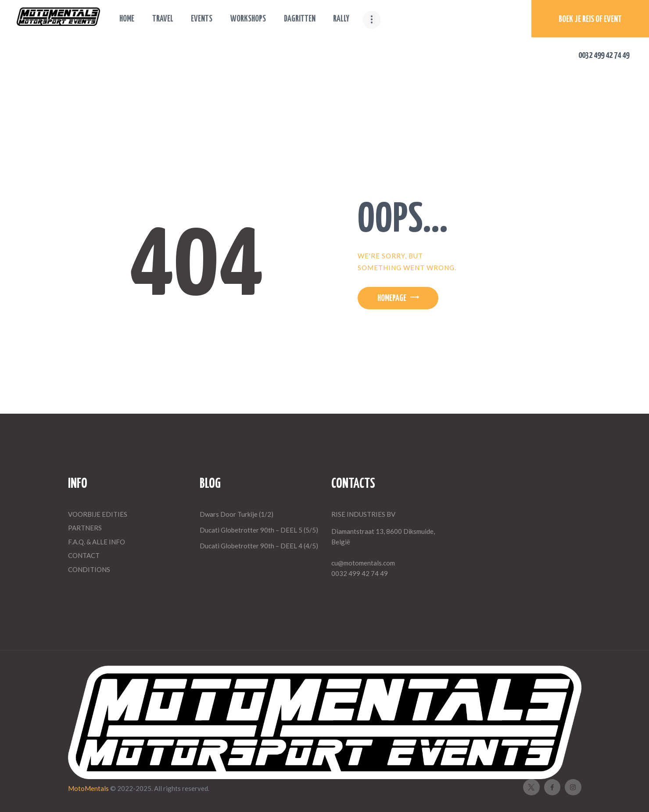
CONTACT (84, 555)
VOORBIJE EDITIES (98, 514)
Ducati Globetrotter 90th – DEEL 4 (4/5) (259, 546)
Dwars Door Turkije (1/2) (237, 514)
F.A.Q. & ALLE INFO (97, 542)
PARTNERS (85, 528)
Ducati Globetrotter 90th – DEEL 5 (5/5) (259, 530)
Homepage (392, 299)
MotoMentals (89, 788)
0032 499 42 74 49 (360, 573)
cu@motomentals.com (363, 563)
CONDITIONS (89, 569)
